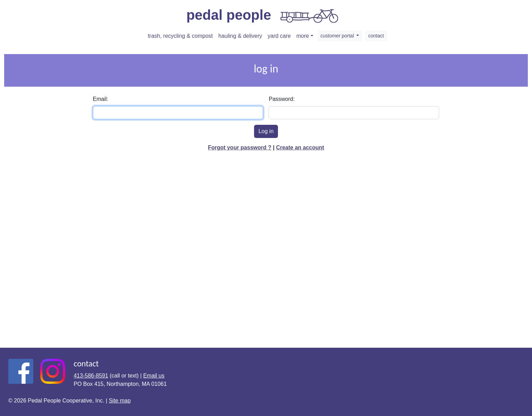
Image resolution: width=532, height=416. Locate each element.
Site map (120, 401)
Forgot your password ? (240, 148)
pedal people (263, 16)
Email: (101, 99)
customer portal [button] (338, 36)
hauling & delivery (240, 36)
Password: (282, 99)
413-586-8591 (91, 376)
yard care (279, 36)
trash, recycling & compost (180, 36)
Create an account (300, 148)
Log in (266, 131)
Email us (154, 376)
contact (376, 36)
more (303, 36)
